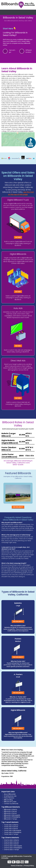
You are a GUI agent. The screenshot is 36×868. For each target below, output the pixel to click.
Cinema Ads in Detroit (11, 844)
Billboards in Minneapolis (12, 815)
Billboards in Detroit (10, 813)
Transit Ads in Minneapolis (13, 830)
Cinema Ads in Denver (11, 842)
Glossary (11, 798)
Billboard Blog (8, 800)
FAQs (6, 798)
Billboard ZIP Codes (10, 802)
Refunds (16, 804)
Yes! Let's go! (12, 51)
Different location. (29, 51)
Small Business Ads (10, 796)
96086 (11, 773)
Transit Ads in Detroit (11, 829)
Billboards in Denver (10, 811)
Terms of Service (17, 866)
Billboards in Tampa (10, 819)
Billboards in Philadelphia (12, 817)
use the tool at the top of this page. (21, 193)
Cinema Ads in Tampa (11, 850)
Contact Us (8, 804)
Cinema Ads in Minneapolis (13, 846)
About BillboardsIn (10, 794)
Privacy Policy (29, 866)
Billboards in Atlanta (10, 809)
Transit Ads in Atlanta (11, 825)
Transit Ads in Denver (11, 827)
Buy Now (18, 237)
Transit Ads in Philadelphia (13, 832)
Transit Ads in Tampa (11, 834)
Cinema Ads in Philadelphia (13, 848)
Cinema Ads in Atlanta (11, 840)
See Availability (18, 507)
